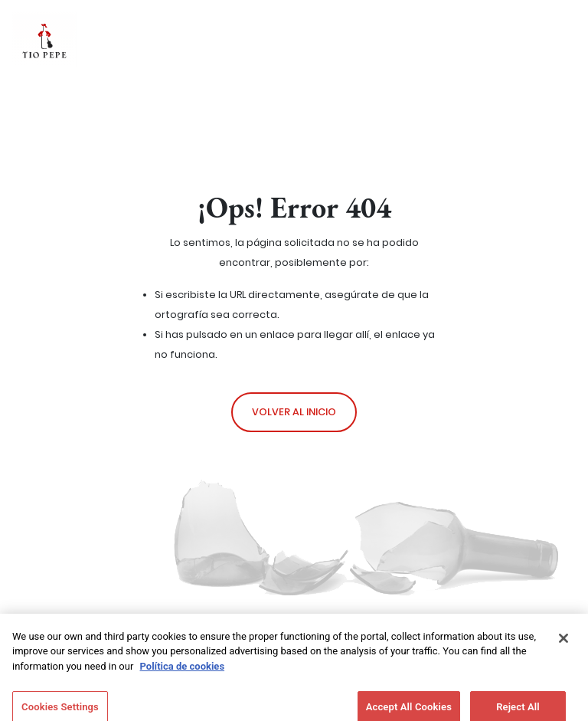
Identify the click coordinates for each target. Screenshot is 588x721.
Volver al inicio (294, 412)
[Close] (563, 643)
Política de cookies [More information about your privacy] (183, 671)
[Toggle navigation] (530, 38)
